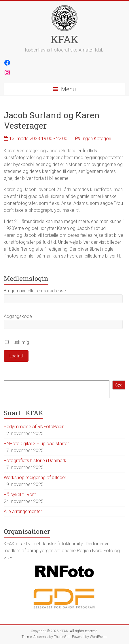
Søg (119, 385)
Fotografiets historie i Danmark (35, 461)
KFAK (64, 39)
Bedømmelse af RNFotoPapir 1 (36, 427)
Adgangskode (18, 316)
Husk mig (17, 342)
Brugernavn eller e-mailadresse (35, 291)
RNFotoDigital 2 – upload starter (36, 444)
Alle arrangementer (23, 511)
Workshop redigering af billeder (35, 478)
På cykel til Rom (20, 495)
